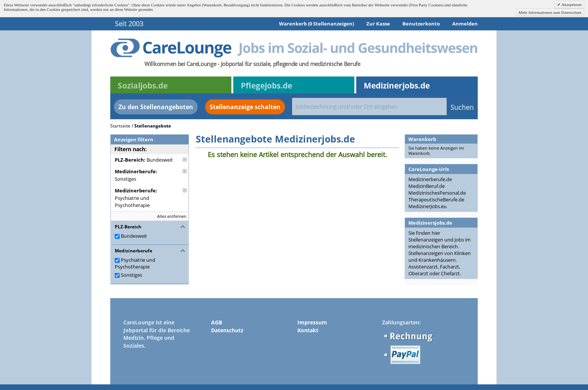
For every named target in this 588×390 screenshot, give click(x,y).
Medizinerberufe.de (430, 179)
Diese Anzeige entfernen (185, 160)
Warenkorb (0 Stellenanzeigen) (316, 24)
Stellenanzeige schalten (245, 107)
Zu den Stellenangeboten (156, 107)
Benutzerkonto (421, 24)
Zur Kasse (378, 24)
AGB (217, 322)
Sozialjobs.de (143, 85)
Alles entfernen (172, 216)
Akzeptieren (571, 4)
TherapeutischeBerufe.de (436, 199)
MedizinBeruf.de (427, 186)
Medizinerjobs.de (397, 85)
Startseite (120, 126)
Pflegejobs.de (266, 85)
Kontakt (308, 330)
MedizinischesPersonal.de (437, 193)
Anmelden (465, 24)
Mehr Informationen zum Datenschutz (550, 12)
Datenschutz (227, 330)
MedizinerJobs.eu (427, 206)
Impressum (312, 322)
